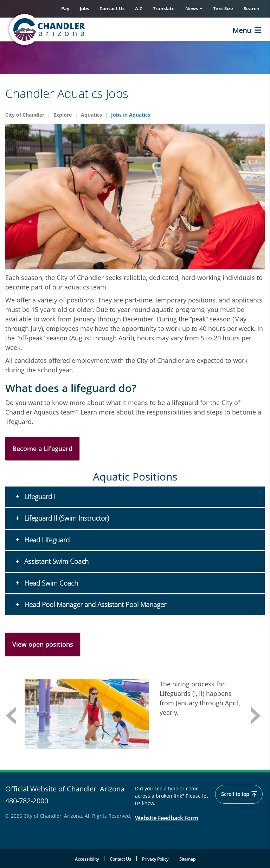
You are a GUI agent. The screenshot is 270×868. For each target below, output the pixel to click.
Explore (63, 115)
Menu (242, 30)
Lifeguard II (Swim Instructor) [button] (66, 518)
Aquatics (91, 115)
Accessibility (87, 859)
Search (252, 8)
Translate (164, 8)
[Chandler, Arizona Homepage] (76, 30)
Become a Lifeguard (42, 449)
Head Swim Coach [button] (50, 583)
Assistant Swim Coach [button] (56, 561)
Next (256, 716)
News (194, 8)
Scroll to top (239, 794)
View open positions (43, 644)
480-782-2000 (27, 801)
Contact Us (112, 8)
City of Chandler (25, 115)
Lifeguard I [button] (39, 497)
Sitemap (187, 859)
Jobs (84, 8)
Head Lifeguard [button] (46, 540)
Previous (11, 716)
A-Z (139, 8)
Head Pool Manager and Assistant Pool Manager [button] (94, 605)
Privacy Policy (155, 859)
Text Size (223, 8)
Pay (65, 8)
